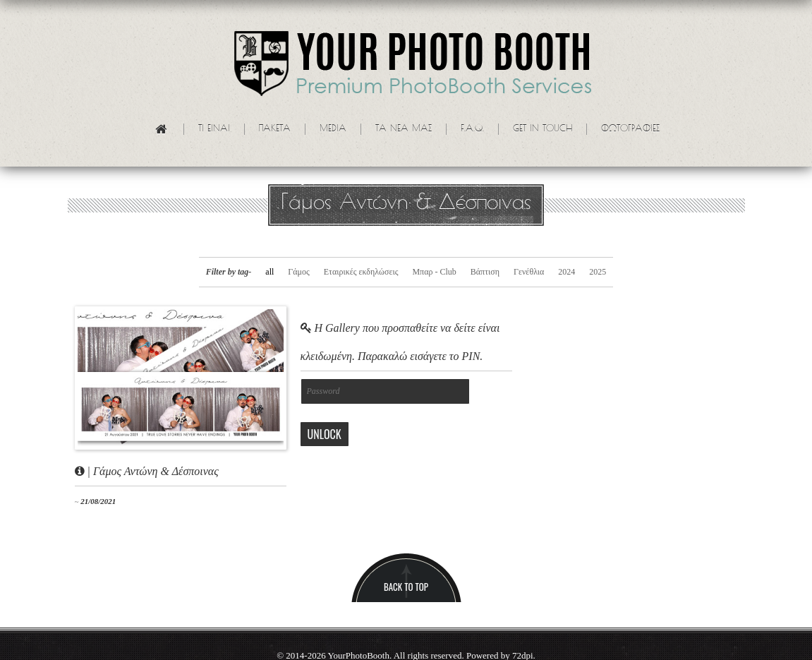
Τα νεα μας (404, 129)
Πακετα (275, 129)
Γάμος (298, 272)
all (269, 272)
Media (333, 129)
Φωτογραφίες (630, 129)
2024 (566, 272)
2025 (598, 272)
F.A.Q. (472, 129)
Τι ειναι (214, 129)
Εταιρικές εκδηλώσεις (361, 272)
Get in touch (543, 129)
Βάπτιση (485, 272)
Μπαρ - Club (434, 272)
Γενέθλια (529, 272)
